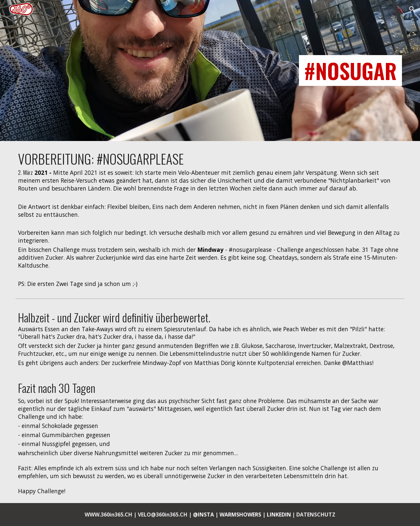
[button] (412, 9)
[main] (210, 71)
